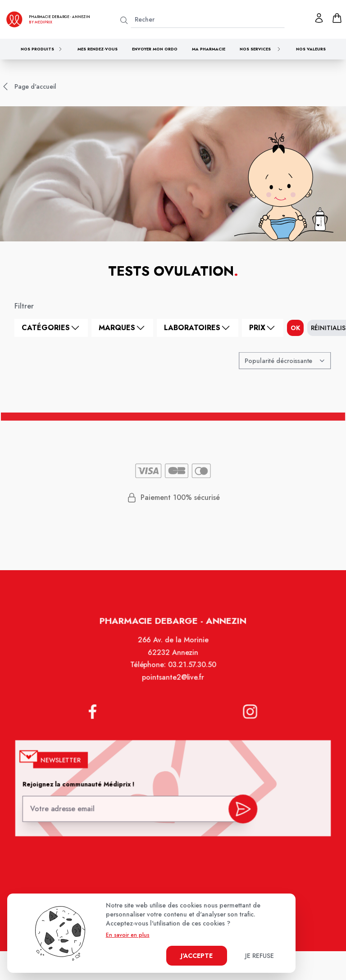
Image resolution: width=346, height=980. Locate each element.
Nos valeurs (311, 49)
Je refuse (259, 956)
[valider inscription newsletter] (241, 809)
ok (295, 328)
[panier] (337, 18)
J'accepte (197, 956)
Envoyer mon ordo (155, 49)
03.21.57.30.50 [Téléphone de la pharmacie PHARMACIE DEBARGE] (191, 672)
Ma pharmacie (209, 49)
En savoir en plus (128, 935)
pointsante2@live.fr (173, 685)
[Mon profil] (319, 18)
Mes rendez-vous (98, 49)
